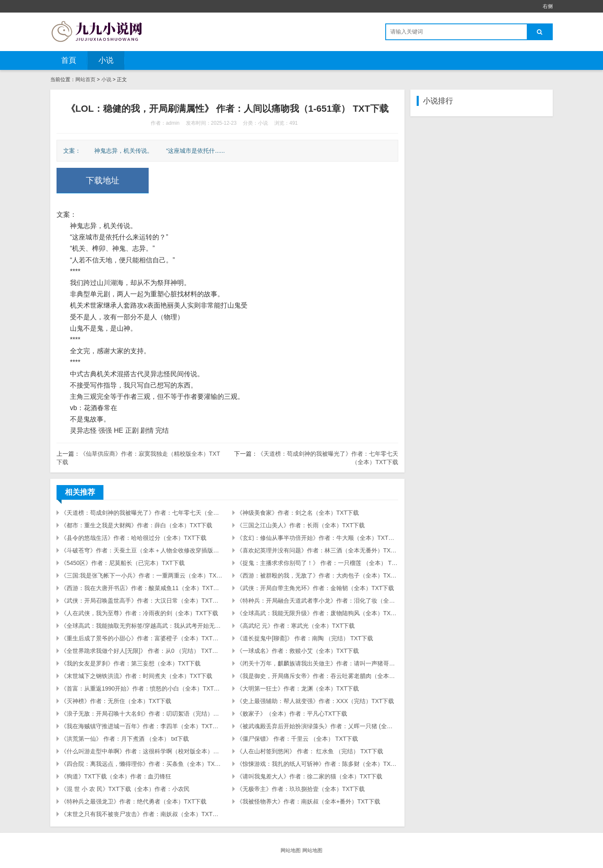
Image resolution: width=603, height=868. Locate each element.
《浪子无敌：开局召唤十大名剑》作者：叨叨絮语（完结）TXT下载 (142, 714)
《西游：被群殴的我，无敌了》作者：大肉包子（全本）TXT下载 (317, 575)
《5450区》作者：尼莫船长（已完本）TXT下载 (123, 563)
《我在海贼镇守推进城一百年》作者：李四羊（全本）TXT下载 (142, 726)
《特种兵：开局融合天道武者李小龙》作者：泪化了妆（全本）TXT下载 (317, 601)
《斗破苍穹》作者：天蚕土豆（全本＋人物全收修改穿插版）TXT (142, 550)
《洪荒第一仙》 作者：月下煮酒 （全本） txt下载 (125, 739)
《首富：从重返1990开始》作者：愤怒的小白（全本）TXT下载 (142, 688)
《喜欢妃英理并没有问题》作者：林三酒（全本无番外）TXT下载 (317, 550)
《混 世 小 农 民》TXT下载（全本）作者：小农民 (125, 789)
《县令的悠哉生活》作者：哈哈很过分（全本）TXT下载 (134, 538)
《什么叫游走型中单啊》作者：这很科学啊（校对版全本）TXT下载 (142, 751)
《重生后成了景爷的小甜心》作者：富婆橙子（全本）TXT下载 (142, 638)
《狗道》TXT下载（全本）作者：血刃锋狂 (116, 776)
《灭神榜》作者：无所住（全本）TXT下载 (116, 701)
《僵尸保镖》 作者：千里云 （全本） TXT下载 (297, 739)
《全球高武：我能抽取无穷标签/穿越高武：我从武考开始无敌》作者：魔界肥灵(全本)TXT (142, 626)
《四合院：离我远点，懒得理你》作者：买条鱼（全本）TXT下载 (142, 764)
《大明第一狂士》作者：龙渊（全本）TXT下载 (298, 688)
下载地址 (103, 180)
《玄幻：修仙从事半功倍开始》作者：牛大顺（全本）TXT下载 (317, 538)
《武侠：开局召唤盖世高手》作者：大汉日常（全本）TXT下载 (142, 601)
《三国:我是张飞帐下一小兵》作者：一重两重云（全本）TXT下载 (142, 575)
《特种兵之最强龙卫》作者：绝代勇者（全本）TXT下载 (134, 801)
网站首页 (85, 80)
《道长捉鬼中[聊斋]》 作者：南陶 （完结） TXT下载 (305, 638)
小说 (106, 60)
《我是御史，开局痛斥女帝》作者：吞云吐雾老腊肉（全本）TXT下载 (317, 676)
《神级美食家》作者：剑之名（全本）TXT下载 (298, 513)
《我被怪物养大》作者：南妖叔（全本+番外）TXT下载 (308, 801)
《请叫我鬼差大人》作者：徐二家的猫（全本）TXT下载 (309, 776)
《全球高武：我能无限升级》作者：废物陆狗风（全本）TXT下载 (317, 613)
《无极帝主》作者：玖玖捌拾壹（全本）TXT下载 (301, 789)
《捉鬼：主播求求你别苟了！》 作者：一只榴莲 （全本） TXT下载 (317, 563)
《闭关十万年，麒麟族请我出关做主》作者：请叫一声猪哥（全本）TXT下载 (317, 663)
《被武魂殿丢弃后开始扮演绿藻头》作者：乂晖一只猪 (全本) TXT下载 (317, 726)
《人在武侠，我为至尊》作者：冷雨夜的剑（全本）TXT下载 (139, 613)
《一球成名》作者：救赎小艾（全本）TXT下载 (298, 651)
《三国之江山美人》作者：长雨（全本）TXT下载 (301, 525)
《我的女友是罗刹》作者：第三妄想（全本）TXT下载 (131, 663)
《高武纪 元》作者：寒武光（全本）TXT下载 (296, 626)
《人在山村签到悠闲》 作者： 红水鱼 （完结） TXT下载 (310, 751)
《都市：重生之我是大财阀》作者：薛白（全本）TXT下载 (137, 525)
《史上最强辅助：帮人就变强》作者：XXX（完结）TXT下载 (315, 701)
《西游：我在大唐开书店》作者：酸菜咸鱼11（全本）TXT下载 (142, 588)
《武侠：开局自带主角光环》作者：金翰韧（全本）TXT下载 (315, 588)
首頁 (69, 60)
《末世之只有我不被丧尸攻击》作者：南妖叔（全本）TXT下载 (142, 814)
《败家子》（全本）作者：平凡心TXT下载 (292, 714)
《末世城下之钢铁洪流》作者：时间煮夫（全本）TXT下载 (137, 676)
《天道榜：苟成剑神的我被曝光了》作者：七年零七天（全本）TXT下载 (142, 513)
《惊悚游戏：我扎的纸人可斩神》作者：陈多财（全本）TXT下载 (317, 764)
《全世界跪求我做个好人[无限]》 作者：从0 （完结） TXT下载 (142, 651)
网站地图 (291, 850)
